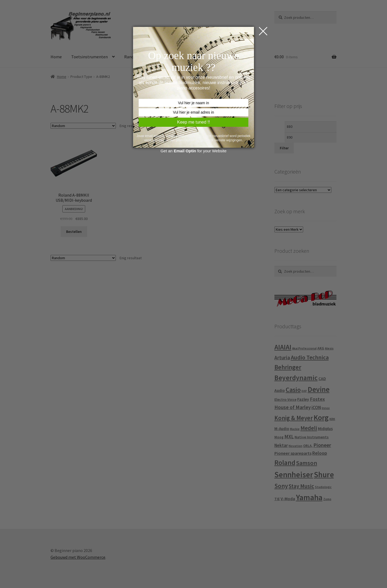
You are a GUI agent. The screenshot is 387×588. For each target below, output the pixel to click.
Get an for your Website (193, 151)
